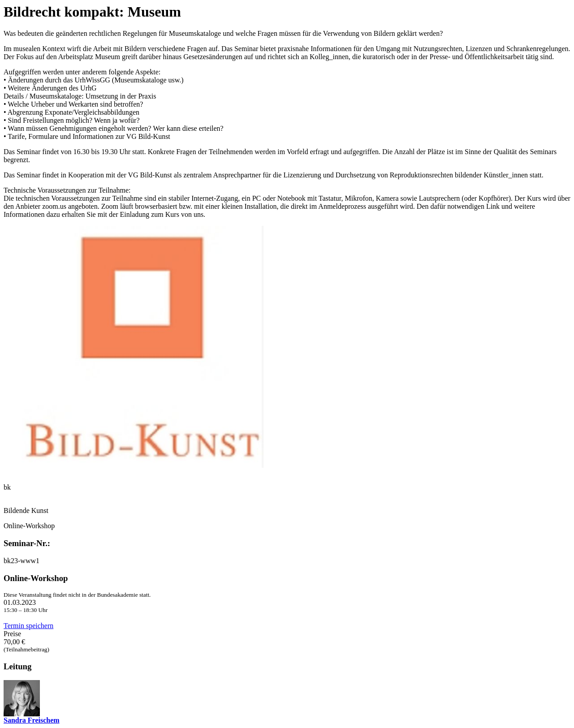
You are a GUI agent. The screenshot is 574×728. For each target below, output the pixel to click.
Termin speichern (28, 626)
